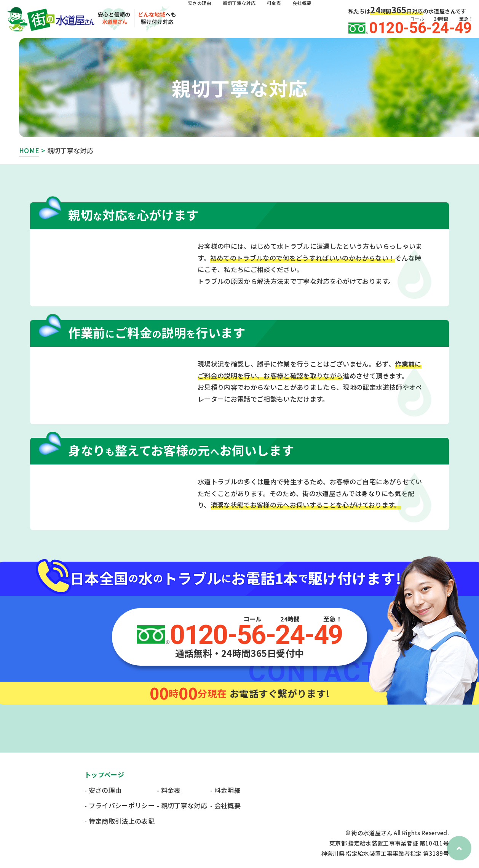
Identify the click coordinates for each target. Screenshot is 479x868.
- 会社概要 (225, 805)
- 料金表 (169, 790)
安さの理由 (202, 20)
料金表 (289, 20)
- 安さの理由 (103, 790)
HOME (29, 150)
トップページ (104, 774)
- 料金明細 (225, 790)
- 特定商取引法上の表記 (120, 821)
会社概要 (321, 20)
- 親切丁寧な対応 (182, 805)
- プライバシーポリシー (120, 805)
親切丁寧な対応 (249, 20)
